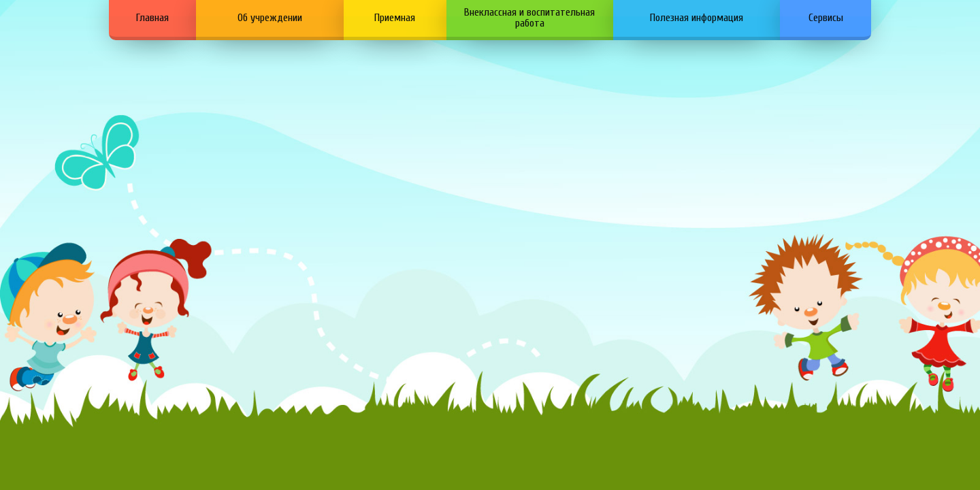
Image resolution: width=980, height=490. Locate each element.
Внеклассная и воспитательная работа (529, 18)
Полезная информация (697, 18)
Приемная (395, 18)
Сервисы (826, 18)
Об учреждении (270, 18)
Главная (152, 18)
